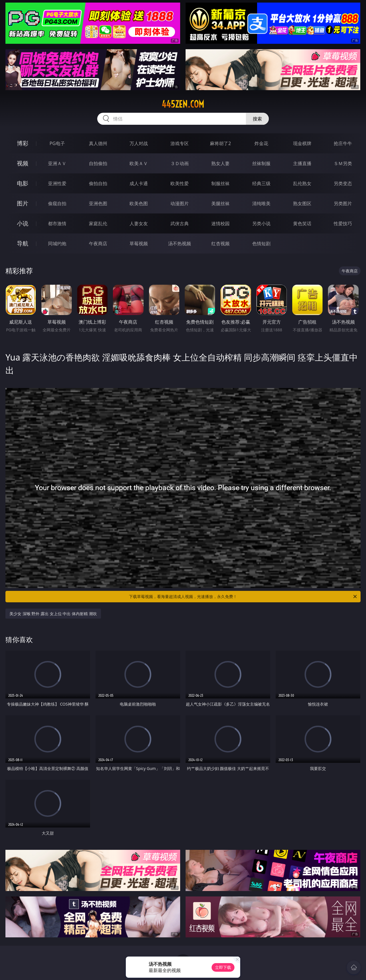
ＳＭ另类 (343, 163)
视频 (23, 163)
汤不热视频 (180, 243)
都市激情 (57, 223)
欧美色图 (139, 203)
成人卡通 (139, 183)
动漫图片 (180, 203)
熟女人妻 (220, 163)
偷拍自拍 (98, 183)
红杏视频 (220, 243)
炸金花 (261, 143)
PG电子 (57, 143)
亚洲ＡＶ (57, 163)
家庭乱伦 (98, 223)
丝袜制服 (261, 163)
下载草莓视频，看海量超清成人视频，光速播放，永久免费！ (243, 597)
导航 (23, 243)
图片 (23, 203)
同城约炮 (57, 243)
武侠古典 (180, 223)
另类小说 (261, 223)
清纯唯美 (261, 203)
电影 (23, 183)
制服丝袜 (220, 183)
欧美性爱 (180, 183)
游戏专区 (180, 143)
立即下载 (223, 967)
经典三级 (261, 183)
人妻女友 (139, 223)
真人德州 (98, 143)
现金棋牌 (302, 143)
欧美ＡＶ (139, 163)
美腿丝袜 (220, 203)
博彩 (23, 143)
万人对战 (139, 143)
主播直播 (302, 163)
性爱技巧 (343, 223)
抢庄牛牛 (343, 143)
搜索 (257, 119)
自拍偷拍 (98, 163)
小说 (23, 223)
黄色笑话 (302, 223)
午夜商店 (98, 243)
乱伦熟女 (302, 183)
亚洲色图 (98, 203)
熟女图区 (302, 203)
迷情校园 (220, 223)
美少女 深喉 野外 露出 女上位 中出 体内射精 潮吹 (53, 614)
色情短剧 (261, 243)
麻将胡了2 (220, 143)
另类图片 (343, 203)
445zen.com (183, 104)
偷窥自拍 (57, 203)
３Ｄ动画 (180, 163)
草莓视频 (139, 243)
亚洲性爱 (57, 183)
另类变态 (343, 183)
